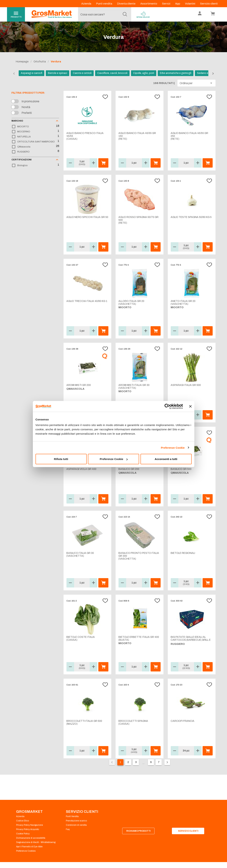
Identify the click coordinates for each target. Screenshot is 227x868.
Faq (68, 829)
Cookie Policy (23, 834)
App (178, 4)
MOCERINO (24, 132)
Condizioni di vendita (76, 825)
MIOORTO (23, 127)
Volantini (190, 4)
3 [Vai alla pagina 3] (136, 762)
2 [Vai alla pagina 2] (128, 762)
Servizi (166, 4)
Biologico (22, 165)
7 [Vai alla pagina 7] (159, 762)
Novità (26, 107)
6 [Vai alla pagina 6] (151, 762)
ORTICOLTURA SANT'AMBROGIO (36, 142)
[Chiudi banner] (190, 406)
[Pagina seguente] (167, 762)
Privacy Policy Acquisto (28, 829)
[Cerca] (125, 14)
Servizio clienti (209, 4)
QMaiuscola (24, 147)
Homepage (22, 62)
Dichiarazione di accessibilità (31, 838)
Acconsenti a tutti (166, 459)
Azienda (86, 4)
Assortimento (149, 4)
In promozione (30, 101)
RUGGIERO (23, 152)
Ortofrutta (40, 62)
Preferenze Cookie (173, 447)
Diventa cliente (127, 4)
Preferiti (27, 113)
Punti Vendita (72, 816)
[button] (196, 83)
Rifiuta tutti (61, 459)
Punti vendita (104, 4)
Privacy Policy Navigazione (30, 825)
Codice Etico (23, 821)
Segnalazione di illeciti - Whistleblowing (36, 842)
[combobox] (104, 14)
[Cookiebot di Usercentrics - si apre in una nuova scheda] (167, 406)
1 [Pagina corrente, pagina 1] (120, 762)
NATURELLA (24, 137)
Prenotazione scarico (76, 821)
